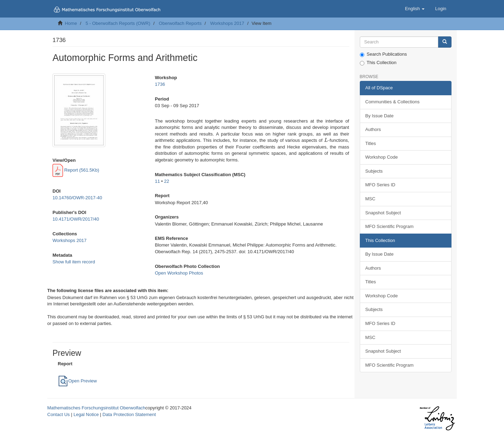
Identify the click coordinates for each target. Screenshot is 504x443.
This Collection (378, 63)
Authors (373, 129)
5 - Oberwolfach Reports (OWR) (118, 23)
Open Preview (77, 381)
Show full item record (74, 262)
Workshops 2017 (227, 23)
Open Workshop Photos (179, 273)
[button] (415, 9)
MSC (370, 199)
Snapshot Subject (383, 213)
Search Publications (383, 54)
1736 (160, 84)
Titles (371, 143)
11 (157, 181)
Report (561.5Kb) (76, 170)
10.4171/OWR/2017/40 (76, 219)
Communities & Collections (393, 102)
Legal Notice (86, 414)
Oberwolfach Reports (180, 23)
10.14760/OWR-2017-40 (77, 198)
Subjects (374, 171)
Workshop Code (382, 157)
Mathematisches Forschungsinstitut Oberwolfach (96, 408)
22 (167, 181)
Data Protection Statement (129, 414)
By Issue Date (380, 116)
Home (71, 23)
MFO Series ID (380, 185)
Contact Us (58, 414)
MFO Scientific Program (390, 226)
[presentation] (326, 140)
